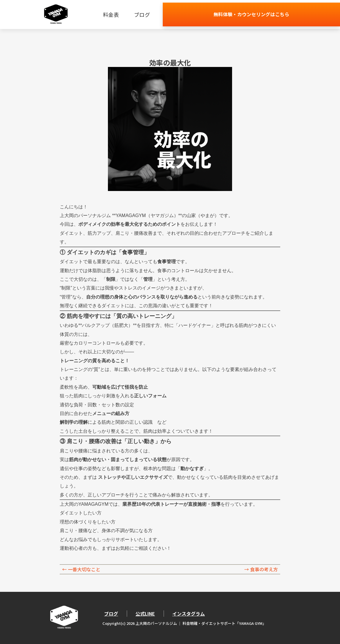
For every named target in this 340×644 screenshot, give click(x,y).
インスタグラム (189, 614)
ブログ (189, 14)
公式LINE (145, 614)
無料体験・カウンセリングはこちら (275, 14)
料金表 (158, 14)
